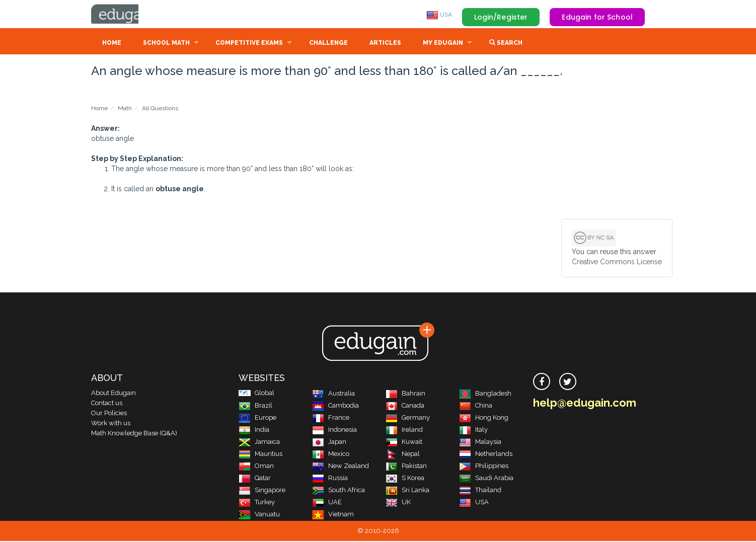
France (331, 418)
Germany (408, 418)
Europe (257, 418)
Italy (473, 431)
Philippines (484, 467)
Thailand (480, 491)
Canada (405, 406)
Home (112, 44)
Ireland (404, 431)
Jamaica (259, 443)
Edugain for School (597, 17)
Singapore (262, 491)
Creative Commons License (617, 263)
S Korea (405, 479)
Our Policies (109, 414)
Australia (333, 394)
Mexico (331, 455)
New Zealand (341, 467)
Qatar (255, 479)
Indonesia (334, 431)
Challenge (328, 44)
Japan (329, 443)
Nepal (403, 455)
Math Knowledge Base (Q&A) (134, 434)
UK (398, 503)
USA (439, 15)
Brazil (255, 406)
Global (256, 394)
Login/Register (501, 17)
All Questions (160, 109)
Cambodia (335, 406)
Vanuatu (259, 515)
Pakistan (406, 467)
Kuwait (404, 443)
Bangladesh (485, 394)
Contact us (107, 404)
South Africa (338, 491)
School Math (166, 44)
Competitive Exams (249, 44)
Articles (385, 44)
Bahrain (405, 394)
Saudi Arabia (486, 479)
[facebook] (542, 382)
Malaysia (480, 443)
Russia (330, 479)
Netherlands (486, 455)
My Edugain (443, 44)
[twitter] (568, 382)
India (254, 431)
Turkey (257, 503)
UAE (327, 503)
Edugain (129, 15)
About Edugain (114, 394)
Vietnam (333, 515)
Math (125, 109)
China (476, 406)
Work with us (111, 424)
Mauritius (260, 455)
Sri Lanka (407, 491)
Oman (256, 467)
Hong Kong (484, 418)
